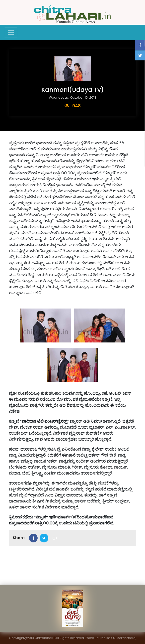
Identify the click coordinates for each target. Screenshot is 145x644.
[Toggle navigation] (11, 32)
